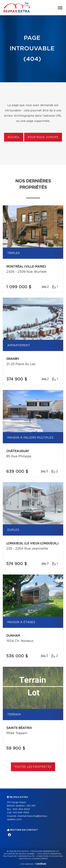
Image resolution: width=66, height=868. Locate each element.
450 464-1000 (21, 809)
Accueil (14, 137)
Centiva (40, 864)
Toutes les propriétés (33, 767)
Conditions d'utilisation (50, 856)
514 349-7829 (21, 813)
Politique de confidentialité (19, 856)
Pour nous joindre (43, 137)
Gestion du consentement (34, 859)
